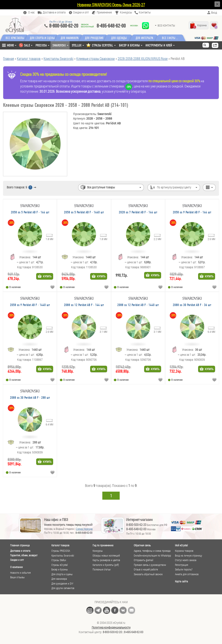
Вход (214, 13)
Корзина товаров (184, 551)
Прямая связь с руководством (150, 565)
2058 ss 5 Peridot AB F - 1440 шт (84, 212)
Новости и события (20, 573)
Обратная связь (142, 545)
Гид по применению (103, 545)
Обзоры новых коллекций (106, 556)
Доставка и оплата (20, 551)
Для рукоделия (97, 38)
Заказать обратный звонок (148, 574)
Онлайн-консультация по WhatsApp (152, 556)
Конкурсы (126, 13)
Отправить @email (143, 560)
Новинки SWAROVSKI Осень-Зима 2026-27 (111, 5)
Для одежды (123, 38)
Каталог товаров (60, 545)
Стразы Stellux (59, 560)
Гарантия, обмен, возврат (24, 555)
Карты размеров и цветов (106, 560)
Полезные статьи (102, 569)
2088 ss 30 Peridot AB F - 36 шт (192, 305)
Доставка (54, 13)
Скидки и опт (17, 560)
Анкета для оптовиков (187, 574)
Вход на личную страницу (189, 556)
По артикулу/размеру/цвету (174, 187)
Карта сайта (181, 581)
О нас (31, 13)
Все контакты (166, 25)
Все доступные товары (101, 187)
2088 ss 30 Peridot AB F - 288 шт (30, 398)
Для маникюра (71, 38)
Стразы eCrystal (60, 565)
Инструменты (159, 45)
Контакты (145, 13)
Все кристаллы (15, 38)
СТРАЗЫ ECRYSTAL (103, 45)
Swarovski (59, 45)
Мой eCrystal (181, 545)
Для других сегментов (63, 588)
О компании (16, 567)
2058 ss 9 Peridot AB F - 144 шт (192, 212)
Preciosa (41, 45)
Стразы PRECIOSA (61, 551)
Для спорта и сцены (62, 574)
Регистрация (182, 565)
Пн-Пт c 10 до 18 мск (61, 22)
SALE (27, 45)
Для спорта (43, 38)
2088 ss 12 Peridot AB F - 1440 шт (138, 305)
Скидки (81, 13)
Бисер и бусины (129, 45)
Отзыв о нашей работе (146, 569)
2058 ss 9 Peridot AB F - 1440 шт (30, 305)
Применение (104, 13)
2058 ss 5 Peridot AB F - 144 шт (30, 212)
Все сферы (172, 38)
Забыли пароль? (184, 569)
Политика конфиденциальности (111, 628)
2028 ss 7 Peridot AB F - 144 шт (138, 212)
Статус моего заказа (186, 560)
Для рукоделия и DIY (62, 584)
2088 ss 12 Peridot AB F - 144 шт (84, 305)
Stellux (77, 45)
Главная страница (20, 545)
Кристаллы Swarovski (63, 556)
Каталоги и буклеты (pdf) (106, 565)
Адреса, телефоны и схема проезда (152, 551)
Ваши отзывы (17, 577)
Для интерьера (148, 38)
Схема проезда (84, 529)
